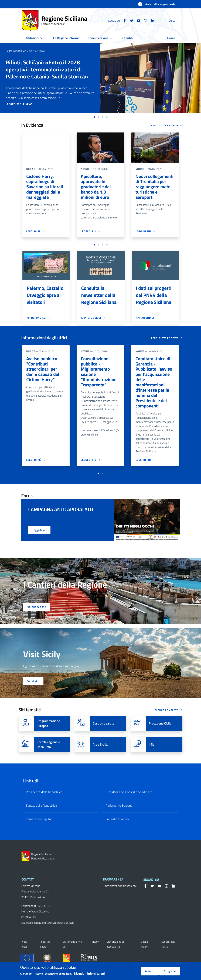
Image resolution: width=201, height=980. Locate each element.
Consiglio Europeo (117, 830)
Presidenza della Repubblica (44, 803)
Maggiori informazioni (89, 973)
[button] (175, 21)
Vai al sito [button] (33, 693)
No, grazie (170, 971)
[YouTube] (130, 20)
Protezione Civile (160, 735)
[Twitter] (123, 20)
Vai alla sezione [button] (37, 618)
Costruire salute (103, 735)
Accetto (150, 971)
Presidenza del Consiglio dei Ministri (129, 803)
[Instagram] (137, 20)
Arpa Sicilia (100, 756)
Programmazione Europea (48, 735)
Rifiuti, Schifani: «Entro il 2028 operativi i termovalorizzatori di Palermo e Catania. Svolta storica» (47, 69)
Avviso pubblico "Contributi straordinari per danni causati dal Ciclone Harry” (44, 372)
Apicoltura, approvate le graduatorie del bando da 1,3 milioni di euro (97, 188)
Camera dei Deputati (39, 830)
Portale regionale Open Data (48, 756)
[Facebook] (116, 20)
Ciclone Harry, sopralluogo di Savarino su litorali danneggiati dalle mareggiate (46, 188)
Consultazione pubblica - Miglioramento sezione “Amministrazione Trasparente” (100, 375)
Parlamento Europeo (119, 817)
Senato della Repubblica (41, 817)
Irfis (151, 756)
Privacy (95, 953)
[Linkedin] (144, 20)
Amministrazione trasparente (120, 897)
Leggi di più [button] (39, 541)
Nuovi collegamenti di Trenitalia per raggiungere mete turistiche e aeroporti (154, 190)
